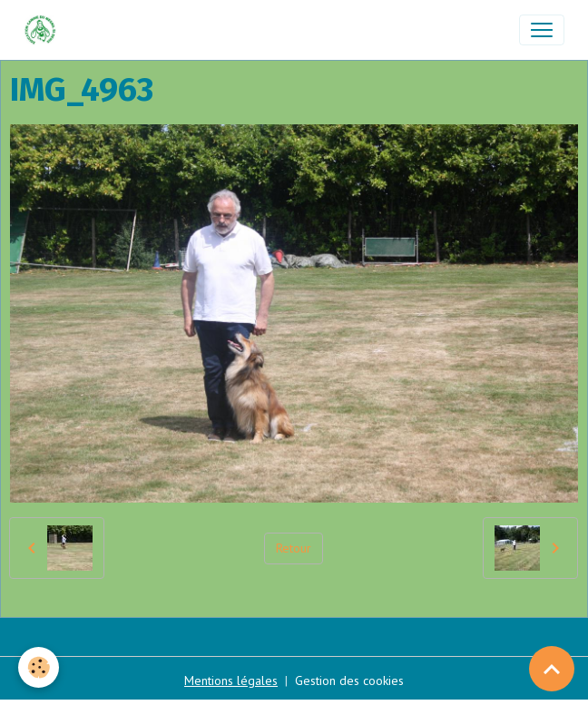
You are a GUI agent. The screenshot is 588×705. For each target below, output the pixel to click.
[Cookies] (39, 667)
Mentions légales (231, 681)
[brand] (44, 30)
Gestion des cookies (349, 681)
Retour (294, 548)
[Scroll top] (552, 669)
